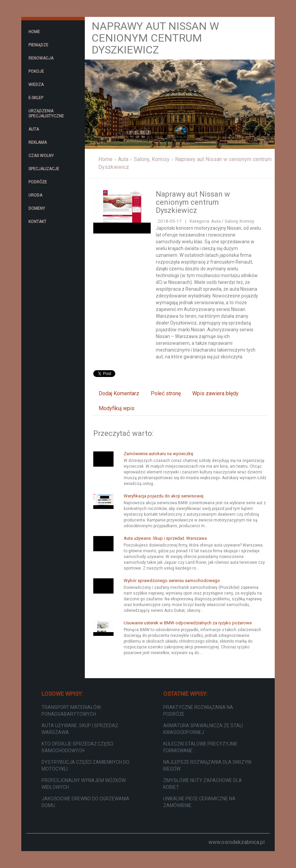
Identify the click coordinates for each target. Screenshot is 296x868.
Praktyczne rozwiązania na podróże (198, 711)
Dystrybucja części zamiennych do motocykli (85, 765)
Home (105, 159)
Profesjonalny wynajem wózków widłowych (84, 784)
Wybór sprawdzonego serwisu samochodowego (172, 581)
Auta (123, 159)
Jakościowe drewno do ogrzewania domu (85, 802)
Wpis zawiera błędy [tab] (215, 393)
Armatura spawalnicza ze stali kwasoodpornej (203, 729)
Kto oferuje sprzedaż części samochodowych (77, 747)
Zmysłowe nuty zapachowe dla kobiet (203, 784)
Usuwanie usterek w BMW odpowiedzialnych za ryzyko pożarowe (188, 623)
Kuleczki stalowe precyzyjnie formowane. (200, 747)
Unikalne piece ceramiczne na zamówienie (199, 802)
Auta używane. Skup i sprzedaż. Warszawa (165, 538)
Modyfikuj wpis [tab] (117, 408)
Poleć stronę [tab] (166, 393)
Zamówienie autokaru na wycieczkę (158, 454)
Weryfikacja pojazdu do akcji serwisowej (164, 496)
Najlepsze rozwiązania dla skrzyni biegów (207, 765)
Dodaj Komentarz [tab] (119, 393)
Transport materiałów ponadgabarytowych (71, 711)
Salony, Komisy (152, 159)
